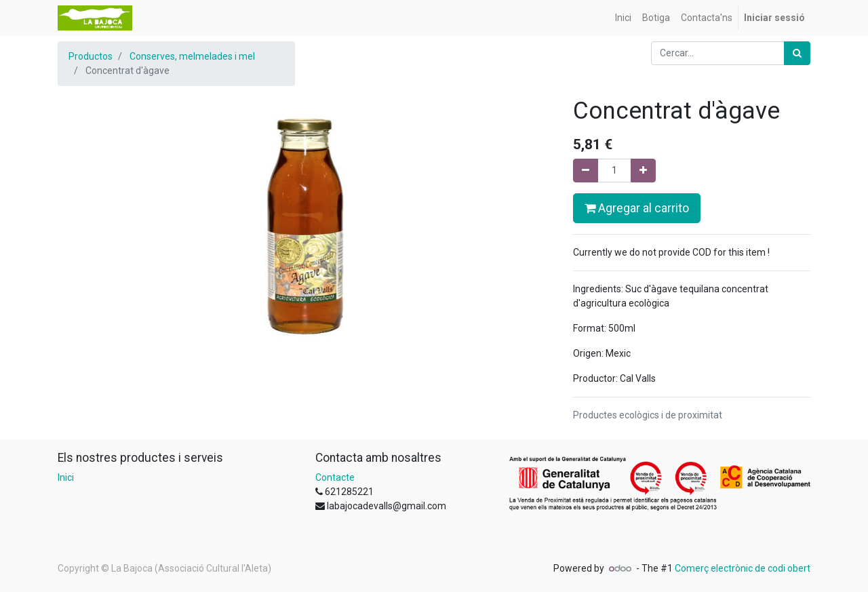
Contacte (335, 477)
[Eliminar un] (586, 171)
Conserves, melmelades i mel (192, 56)
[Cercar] (797, 53)
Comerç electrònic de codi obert (743, 568)
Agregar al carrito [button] (637, 208)
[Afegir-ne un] (643, 171)
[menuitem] (623, 18)
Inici (66, 477)
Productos (91, 56)
